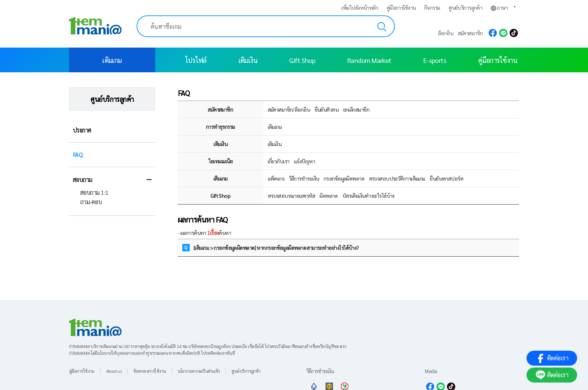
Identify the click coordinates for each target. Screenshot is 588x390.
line (503, 33)
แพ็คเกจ (276, 178)
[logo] (95, 21)
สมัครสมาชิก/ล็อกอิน (289, 109)
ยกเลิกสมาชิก (356, 109)
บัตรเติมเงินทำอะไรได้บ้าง (368, 196)
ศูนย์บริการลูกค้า (465, 7)
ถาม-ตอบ (91, 202)
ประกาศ (82, 130)
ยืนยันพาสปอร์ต (446, 178)
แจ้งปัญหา (304, 161)
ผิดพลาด (328, 196)
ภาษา (499, 8)
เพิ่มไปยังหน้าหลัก (360, 7)
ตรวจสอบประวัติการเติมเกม (397, 178)
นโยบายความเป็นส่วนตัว (199, 371)
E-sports (435, 60)
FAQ (78, 155)
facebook (493, 33)
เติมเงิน (248, 60)
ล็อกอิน (445, 33)
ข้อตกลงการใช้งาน (149, 371)
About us (114, 371)
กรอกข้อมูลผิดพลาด (344, 178)
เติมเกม (112, 60)
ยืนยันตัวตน (327, 109)
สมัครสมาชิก (470, 33)
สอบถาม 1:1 (94, 192)
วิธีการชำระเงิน (304, 178)
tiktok (514, 33)
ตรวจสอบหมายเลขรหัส (291, 196)
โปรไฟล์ (196, 60)
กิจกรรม (432, 7)
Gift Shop (302, 60)
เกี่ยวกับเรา (279, 161)
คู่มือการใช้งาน (401, 7)
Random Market (369, 60)
